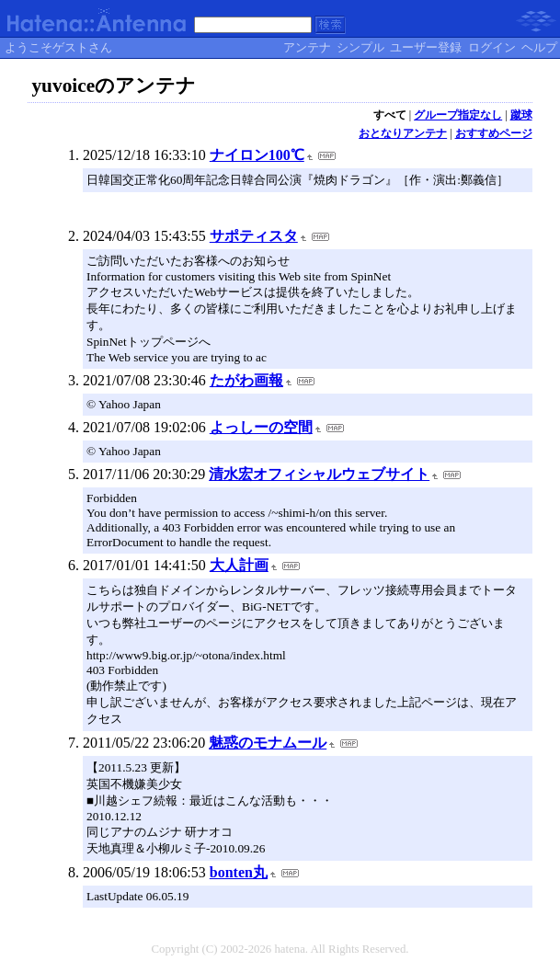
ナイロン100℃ (257, 155)
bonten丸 (239, 872)
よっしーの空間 (261, 427)
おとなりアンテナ (403, 133)
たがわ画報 (246, 380)
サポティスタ (254, 236)
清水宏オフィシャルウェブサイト (319, 474)
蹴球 (521, 115)
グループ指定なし (458, 115)
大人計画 (239, 565)
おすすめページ (494, 133)
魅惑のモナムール (268, 743)
